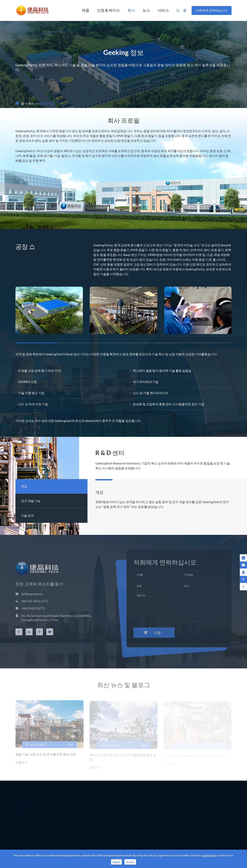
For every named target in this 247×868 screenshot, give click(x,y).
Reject (116, 862)
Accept (130, 862)
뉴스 (146, 10)
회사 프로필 (46, 104)
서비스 (163, 10)
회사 (131, 10)
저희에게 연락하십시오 (212, 10)
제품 (86, 10)
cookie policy (209, 855)
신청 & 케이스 (108, 10)
